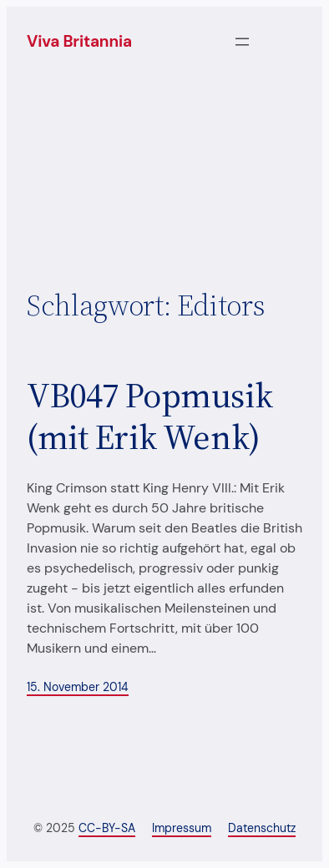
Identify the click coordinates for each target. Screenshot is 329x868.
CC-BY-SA (107, 828)
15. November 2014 (78, 687)
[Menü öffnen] (242, 42)
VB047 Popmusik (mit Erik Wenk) (149, 416)
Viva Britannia (79, 41)
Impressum (182, 828)
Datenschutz (262, 828)
